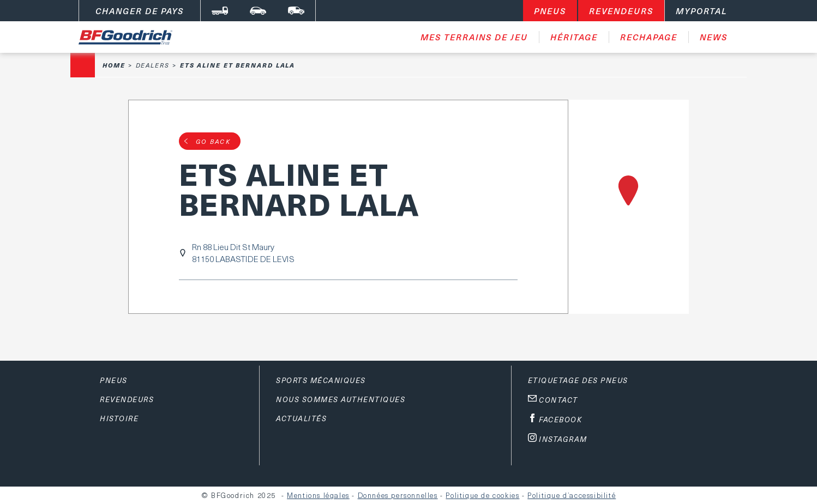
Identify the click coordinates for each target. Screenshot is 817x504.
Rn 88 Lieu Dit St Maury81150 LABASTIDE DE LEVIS (243, 253)
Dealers (153, 65)
